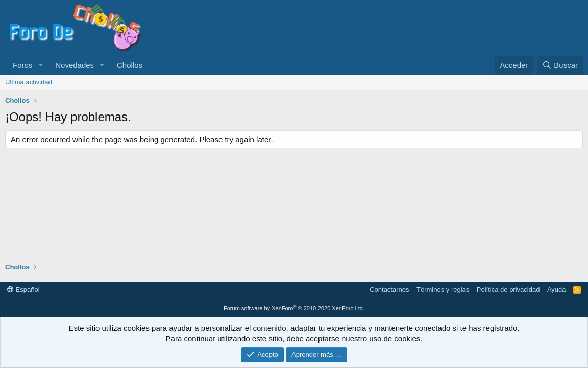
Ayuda (557, 290)
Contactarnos (389, 290)
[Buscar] (560, 65)
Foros (22, 65)
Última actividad (29, 82)
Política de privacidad (508, 290)
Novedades (75, 65)
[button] (40, 65)
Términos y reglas (443, 290)
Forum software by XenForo (294, 308)
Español (23, 290)
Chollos (130, 65)
